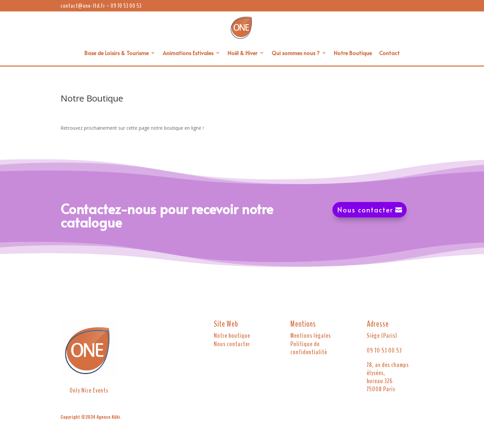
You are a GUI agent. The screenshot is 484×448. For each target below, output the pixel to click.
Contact (389, 53)
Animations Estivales (188, 53)
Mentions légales (311, 336)
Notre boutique (232, 336)
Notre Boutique (353, 53)
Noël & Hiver (243, 53)
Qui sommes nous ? (296, 53)
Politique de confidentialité (309, 348)
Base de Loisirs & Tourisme (116, 53)
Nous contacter (365, 210)
